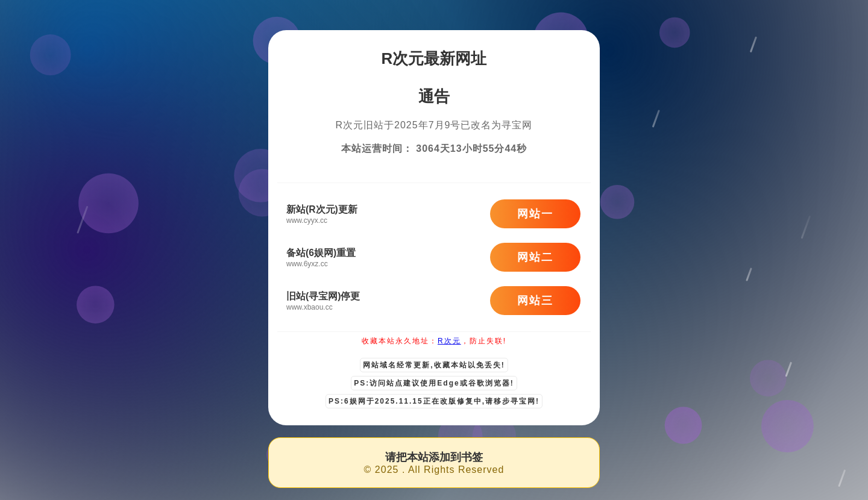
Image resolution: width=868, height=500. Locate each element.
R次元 (449, 341)
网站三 (535, 301)
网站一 (535, 214)
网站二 (535, 257)
